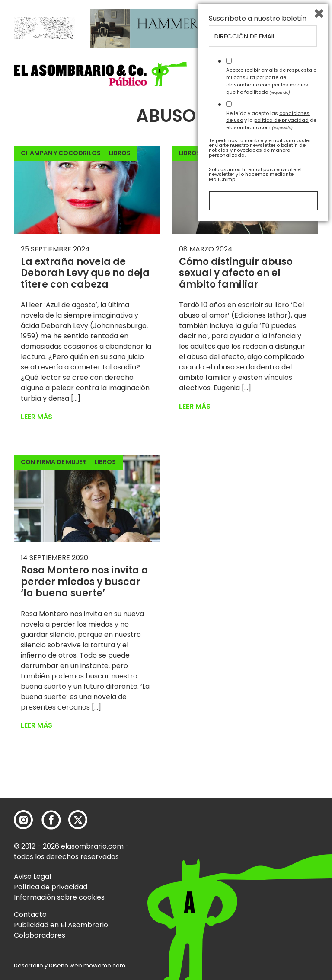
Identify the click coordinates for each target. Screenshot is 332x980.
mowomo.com (104, 966)
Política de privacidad (51, 887)
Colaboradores (40, 935)
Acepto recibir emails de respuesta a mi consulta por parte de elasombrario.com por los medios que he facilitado (271, 835)
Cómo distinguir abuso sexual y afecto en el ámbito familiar (236, 273)
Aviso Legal (32, 877)
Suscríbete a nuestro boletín (258, 773)
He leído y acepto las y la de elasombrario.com (271, 875)
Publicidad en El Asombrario (61, 925)
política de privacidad (281, 875)
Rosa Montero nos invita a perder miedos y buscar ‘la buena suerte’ (85, 582)
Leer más (37, 417)
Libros (120, 153)
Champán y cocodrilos (61, 153)
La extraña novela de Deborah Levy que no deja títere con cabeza (85, 273)
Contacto (30, 915)
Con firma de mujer (53, 462)
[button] (100, 74)
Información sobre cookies (59, 897)
